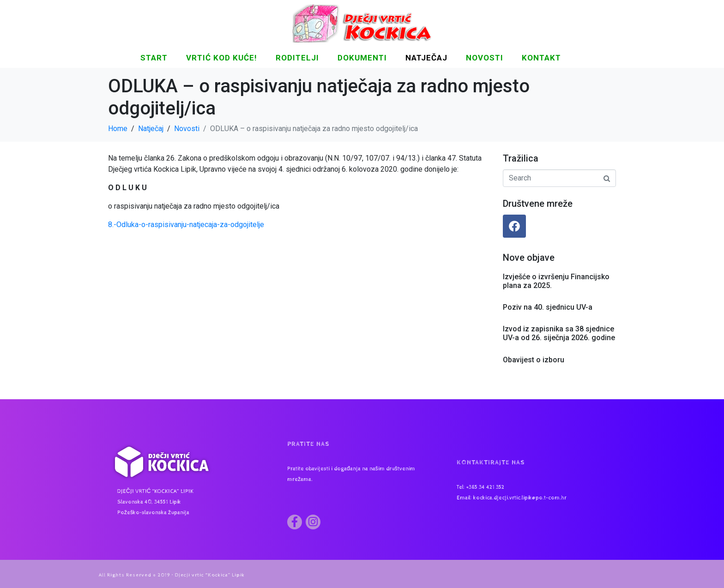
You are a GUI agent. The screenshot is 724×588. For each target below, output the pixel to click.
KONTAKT (541, 58)
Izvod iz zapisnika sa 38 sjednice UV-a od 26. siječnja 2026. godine (559, 333)
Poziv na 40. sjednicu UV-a (548, 307)
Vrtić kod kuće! (222, 58)
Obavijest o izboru (534, 360)
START (154, 58)
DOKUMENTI (362, 58)
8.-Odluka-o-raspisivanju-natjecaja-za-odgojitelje (186, 225)
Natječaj (426, 58)
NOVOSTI (485, 58)
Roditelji (297, 58)
